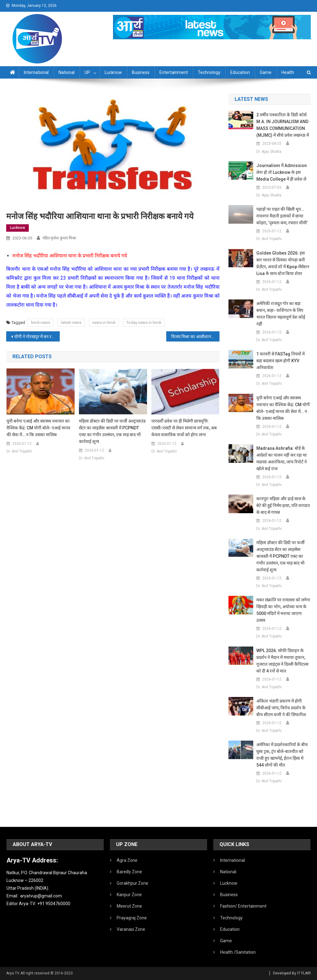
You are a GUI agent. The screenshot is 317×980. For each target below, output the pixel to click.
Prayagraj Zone (132, 918)
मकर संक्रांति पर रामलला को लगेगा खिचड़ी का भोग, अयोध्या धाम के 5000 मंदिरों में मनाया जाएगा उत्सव (283, 610)
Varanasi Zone (131, 929)
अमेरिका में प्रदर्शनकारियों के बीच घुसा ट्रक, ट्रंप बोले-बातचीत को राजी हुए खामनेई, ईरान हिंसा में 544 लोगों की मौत (282, 755)
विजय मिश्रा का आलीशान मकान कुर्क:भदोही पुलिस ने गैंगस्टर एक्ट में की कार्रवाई (195, 337)
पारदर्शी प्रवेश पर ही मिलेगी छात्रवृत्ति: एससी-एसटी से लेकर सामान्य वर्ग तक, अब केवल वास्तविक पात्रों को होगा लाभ (184, 428)
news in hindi (104, 322)
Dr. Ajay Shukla (269, 152)
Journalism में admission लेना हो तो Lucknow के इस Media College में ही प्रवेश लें (282, 172)
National (67, 72)
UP (87, 72)
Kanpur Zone (129, 895)
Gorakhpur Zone (132, 883)
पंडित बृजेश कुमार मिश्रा (59, 238)
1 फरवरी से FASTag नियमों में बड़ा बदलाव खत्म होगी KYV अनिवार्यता (280, 361)
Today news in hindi (144, 322)
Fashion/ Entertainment (243, 906)
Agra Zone (127, 860)
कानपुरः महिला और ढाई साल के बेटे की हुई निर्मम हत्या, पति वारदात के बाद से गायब (283, 505)
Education (240, 72)
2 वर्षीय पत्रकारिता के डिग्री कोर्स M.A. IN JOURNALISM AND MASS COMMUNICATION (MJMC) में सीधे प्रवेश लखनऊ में (283, 125)
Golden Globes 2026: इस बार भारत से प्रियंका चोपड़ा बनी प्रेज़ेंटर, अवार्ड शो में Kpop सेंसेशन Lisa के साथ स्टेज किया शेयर (283, 263)
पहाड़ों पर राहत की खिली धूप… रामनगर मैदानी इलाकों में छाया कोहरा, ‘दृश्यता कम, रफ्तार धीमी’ (282, 216)
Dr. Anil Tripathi (19, 451)
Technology (209, 72)
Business (141, 72)
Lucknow (113, 72)
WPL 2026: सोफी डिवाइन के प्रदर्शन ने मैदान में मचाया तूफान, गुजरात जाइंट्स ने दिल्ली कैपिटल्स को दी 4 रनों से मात (282, 661)
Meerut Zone (129, 906)
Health (288, 72)
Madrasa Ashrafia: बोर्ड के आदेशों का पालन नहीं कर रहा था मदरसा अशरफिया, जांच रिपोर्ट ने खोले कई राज (282, 458)
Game (266, 72)
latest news (71, 322)
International (36, 72)
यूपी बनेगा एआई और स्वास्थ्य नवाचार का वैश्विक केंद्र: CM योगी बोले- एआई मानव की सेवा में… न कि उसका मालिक (38, 428)
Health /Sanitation (238, 952)
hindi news (41, 322)
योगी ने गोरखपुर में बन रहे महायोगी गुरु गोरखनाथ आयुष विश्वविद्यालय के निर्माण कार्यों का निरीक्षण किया (37, 337)
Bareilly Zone (129, 872)
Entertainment (174, 72)
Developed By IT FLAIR (292, 973)
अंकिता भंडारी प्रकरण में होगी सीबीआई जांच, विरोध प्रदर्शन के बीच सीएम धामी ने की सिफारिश (281, 708)
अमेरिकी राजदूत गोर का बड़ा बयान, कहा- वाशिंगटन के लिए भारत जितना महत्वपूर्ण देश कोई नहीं (281, 314)
